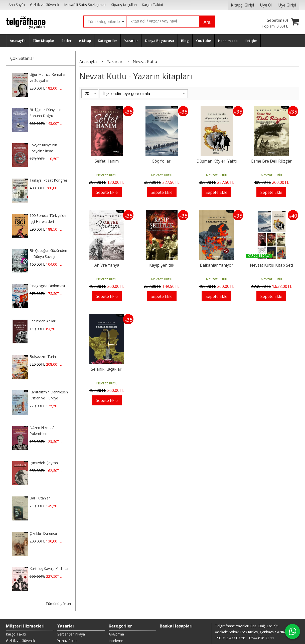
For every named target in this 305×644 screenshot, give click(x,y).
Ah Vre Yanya (107, 265)
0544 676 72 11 (262, 638)
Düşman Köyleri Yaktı (217, 161)
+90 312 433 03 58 (230, 638)
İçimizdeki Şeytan (44, 463)
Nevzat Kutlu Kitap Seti (271, 265)
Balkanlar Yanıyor (216, 265)
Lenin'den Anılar (42, 321)
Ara (207, 22)
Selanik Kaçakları (107, 369)
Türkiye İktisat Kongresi (49, 180)
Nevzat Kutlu (107, 175)
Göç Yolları (162, 161)
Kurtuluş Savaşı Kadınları (49, 569)
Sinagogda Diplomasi (47, 286)
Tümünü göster (58, 604)
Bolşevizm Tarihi (43, 357)
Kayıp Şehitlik (162, 265)
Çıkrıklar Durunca (43, 533)
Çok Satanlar (22, 58)
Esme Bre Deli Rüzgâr (271, 161)
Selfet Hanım (107, 161)
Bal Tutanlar (40, 498)
